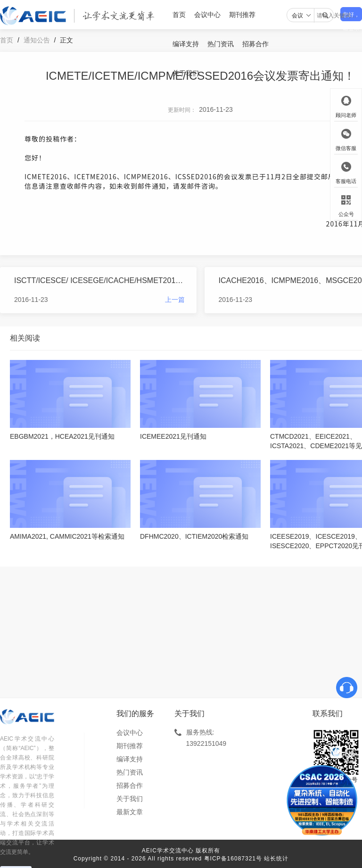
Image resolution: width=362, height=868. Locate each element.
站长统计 (276, 859)
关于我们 (186, 73)
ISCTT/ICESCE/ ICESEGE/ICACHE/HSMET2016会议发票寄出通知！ (99, 280)
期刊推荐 (242, 15)
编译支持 (186, 44)
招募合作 (255, 44)
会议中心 (207, 15)
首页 (179, 15)
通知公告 (37, 40)
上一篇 (175, 300)
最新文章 (130, 812)
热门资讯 (221, 44)
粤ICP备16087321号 (233, 859)
